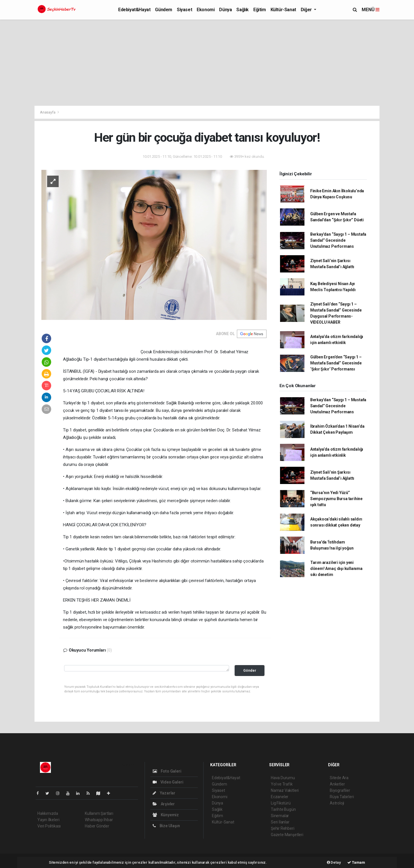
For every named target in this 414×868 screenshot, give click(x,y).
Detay (334, 862)
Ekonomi (206, 10)
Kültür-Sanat (283, 10)
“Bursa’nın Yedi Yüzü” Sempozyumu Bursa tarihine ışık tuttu (336, 499)
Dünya (225, 10)
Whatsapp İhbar (99, 820)
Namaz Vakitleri (285, 790)
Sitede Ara (339, 778)
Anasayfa (48, 112)
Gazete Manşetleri (287, 835)
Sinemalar (280, 816)
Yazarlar (164, 793)
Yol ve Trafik (282, 784)
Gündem (164, 10)
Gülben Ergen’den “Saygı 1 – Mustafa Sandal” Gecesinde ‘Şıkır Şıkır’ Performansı (336, 363)
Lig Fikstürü (281, 803)
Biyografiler (340, 790)
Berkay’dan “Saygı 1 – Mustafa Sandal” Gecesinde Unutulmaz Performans (338, 240)
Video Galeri (168, 782)
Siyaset (184, 10)
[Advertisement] (207, 63)
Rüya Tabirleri (342, 797)
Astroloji (337, 803)
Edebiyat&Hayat (134, 10)
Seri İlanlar (280, 822)
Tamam (356, 862)
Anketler (337, 784)
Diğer (307, 10)
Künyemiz (166, 815)
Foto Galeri (167, 771)
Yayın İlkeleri (48, 820)
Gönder (250, 670)
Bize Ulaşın (166, 826)
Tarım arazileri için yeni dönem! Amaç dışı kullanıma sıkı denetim (336, 569)
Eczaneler (280, 797)
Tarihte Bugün (283, 809)
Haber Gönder (97, 826)
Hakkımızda (48, 813)
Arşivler (164, 804)
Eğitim (260, 10)
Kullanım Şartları (99, 813)
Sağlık (243, 10)
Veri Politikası (49, 826)
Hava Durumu (283, 778)
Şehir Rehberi (283, 828)
